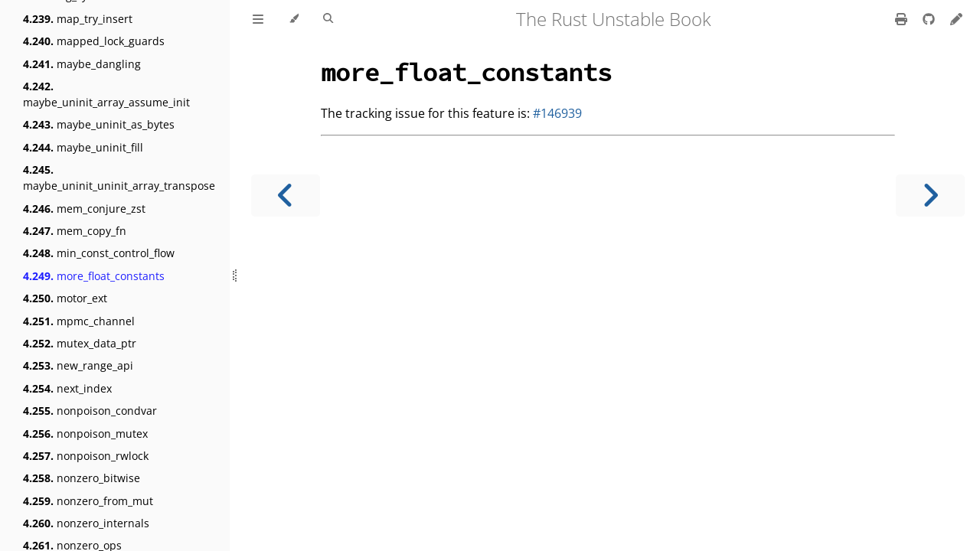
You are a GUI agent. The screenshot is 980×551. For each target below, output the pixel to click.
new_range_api (78, 365)
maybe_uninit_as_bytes (99, 124)
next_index (67, 388)
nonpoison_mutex (85, 434)
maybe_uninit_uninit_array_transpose (119, 178)
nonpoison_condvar (90, 411)
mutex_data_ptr (80, 343)
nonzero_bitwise (82, 478)
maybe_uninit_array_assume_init (106, 94)
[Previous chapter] (286, 196)
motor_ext (65, 298)
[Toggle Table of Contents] (258, 19)
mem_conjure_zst (84, 209)
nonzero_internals (86, 523)
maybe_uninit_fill (83, 147)
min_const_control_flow (99, 253)
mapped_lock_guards (94, 41)
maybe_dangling (82, 64)
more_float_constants (94, 276)
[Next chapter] (930, 196)
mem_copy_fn (75, 231)
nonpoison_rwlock (86, 456)
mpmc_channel (79, 321)
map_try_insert (78, 19)
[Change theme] (294, 19)
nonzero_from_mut (88, 501)
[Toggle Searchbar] (328, 19)
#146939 (557, 113)
